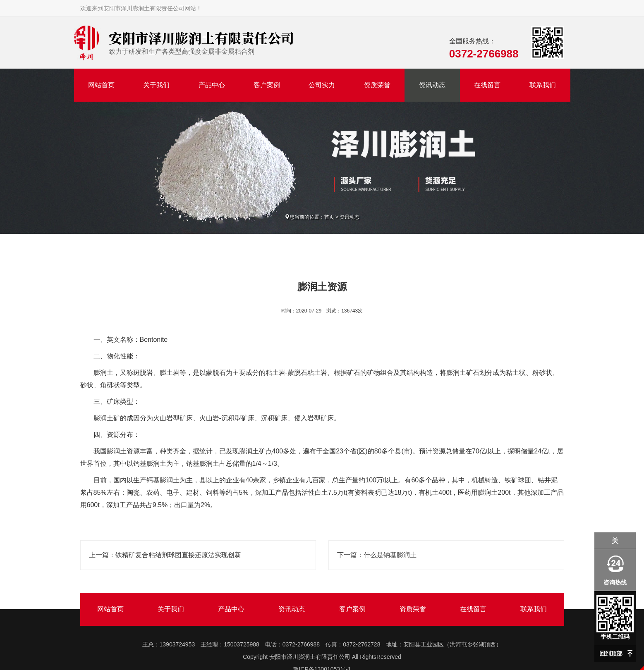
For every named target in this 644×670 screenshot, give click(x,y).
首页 (329, 217)
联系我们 (543, 85)
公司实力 (322, 85)
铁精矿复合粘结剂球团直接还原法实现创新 (178, 555)
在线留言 (487, 85)
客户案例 (267, 85)
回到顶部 (611, 653)
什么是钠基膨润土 (390, 555)
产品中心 (212, 85)
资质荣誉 (377, 85)
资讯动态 (432, 85)
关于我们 (156, 85)
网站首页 (101, 85)
